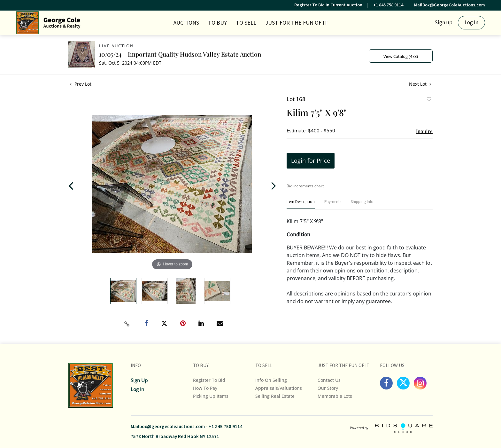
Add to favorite (429, 100)
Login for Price (311, 161)
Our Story (328, 388)
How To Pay (205, 388)
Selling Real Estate (275, 396)
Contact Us (329, 380)
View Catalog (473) (401, 56)
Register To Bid (209, 380)
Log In (471, 23)
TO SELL (246, 23)
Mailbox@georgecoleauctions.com (168, 427)
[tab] (301, 204)
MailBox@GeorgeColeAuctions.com (450, 5)
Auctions (186, 23)
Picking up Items (211, 396)
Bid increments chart (305, 186)
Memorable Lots (335, 396)
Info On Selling (271, 380)
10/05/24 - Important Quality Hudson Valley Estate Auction (180, 54)
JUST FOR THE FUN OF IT (297, 23)
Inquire (424, 131)
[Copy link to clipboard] (127, 324)
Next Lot (420, 84)
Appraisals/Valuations (279, 388)
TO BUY (217, 23)
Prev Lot (81, 84)
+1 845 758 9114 (388, 5)
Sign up (443, 23)
